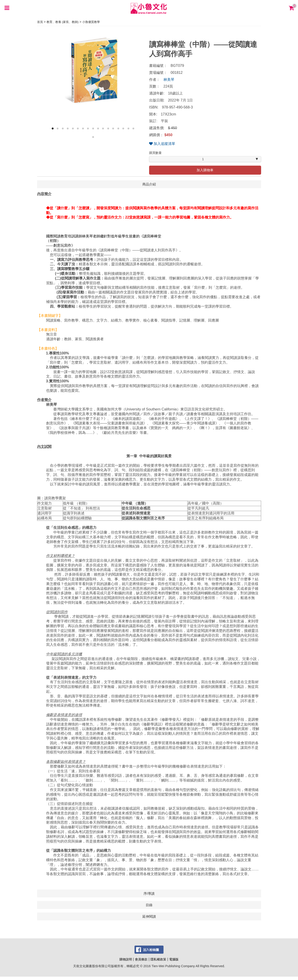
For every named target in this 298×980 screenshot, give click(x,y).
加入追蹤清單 (162, 144)
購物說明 (126, 959)
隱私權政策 (158, 959)
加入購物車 (205, 170)
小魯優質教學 (91, 22)
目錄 (149, 905)
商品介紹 (149, 184)
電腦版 (174, 959)
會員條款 (141, 959)
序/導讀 (149, 893)
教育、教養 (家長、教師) (63, 22)
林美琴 (169, 80)
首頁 (40, 22)
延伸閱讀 (149, 916)
